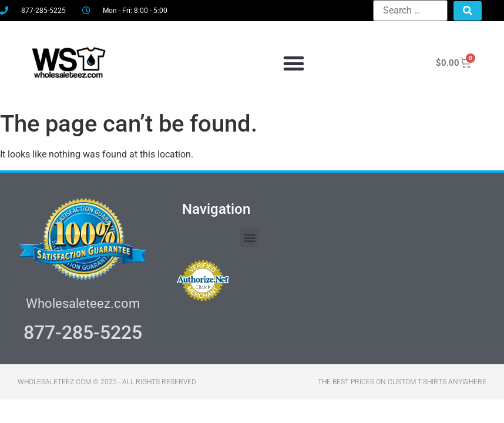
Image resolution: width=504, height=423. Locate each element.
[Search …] (410, 11)
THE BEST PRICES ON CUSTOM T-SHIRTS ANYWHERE (402, 382)
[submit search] (468, 11)
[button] (293, 63)
